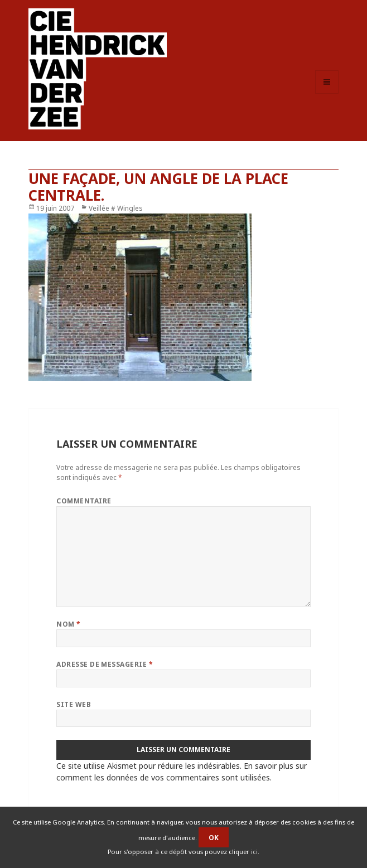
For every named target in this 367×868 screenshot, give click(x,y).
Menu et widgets (327, 93)
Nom (68, 624)
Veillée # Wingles (116, 208)
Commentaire (84, 501)
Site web (74, 704)
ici (254, 852)
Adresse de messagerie (105, 664)
